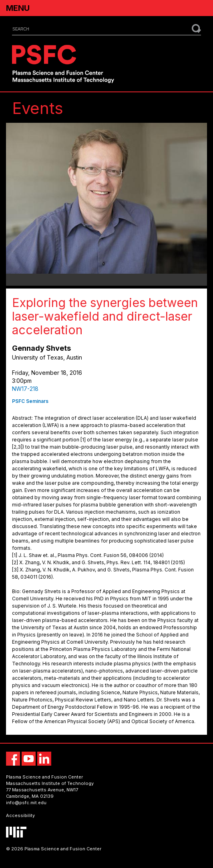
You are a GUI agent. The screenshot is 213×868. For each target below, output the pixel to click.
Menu (18, 8)
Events (38, 108)
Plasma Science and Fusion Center (44, 777)
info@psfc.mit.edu (26, 803)
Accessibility (20, 815)
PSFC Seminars (30, 401)
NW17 (72, 790)
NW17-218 (25, 389)
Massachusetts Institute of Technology (50, 783)
